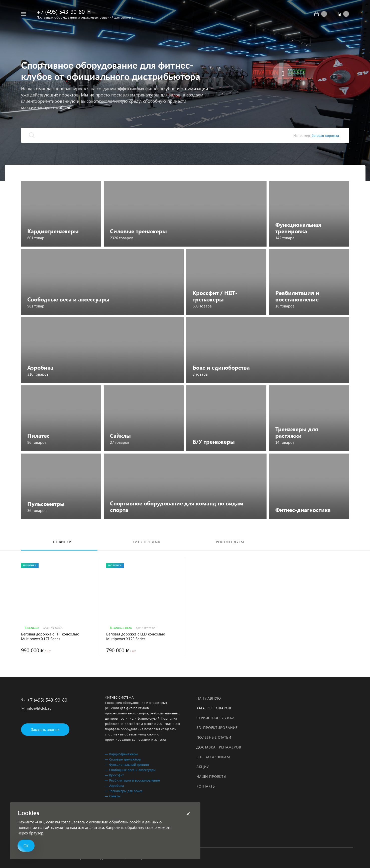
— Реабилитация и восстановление (132, 780)
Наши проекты (211, 776)
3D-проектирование (217, 728)
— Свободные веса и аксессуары (130, 770)
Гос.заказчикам (213, 757)
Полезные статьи (214, 737)
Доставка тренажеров (219, 747)
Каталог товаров (214, 708)
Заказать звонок (45, 729)
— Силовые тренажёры (123, 759)
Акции (203, 767)
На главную (209, 698)
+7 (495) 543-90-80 (61, 11)
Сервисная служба (216, 718)
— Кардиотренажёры (121, 754)
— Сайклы (113, 796)
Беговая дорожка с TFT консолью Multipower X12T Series (50, 636)
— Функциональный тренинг (127, 764)
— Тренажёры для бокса (124, 791)
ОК (26, 846)
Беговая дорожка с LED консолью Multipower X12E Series (136, 636)
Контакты (206, 786)
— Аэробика (114, 785)
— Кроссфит (114, 775)
